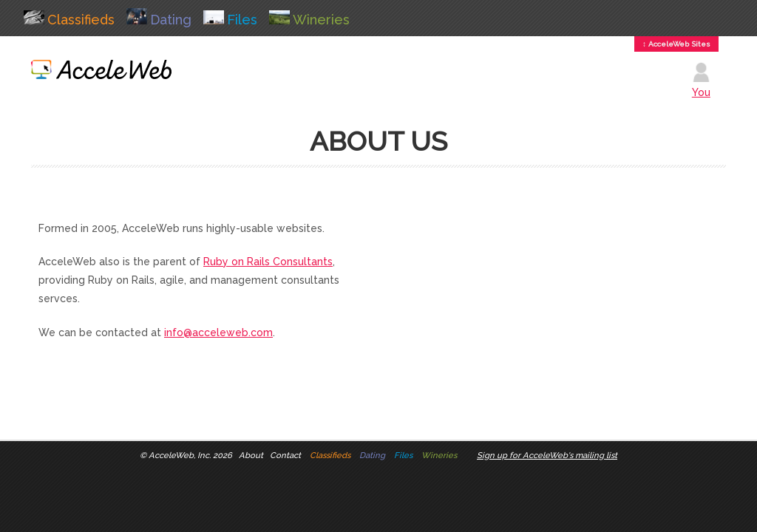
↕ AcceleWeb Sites (676, 44)
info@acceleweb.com (218, 332)
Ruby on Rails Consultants (268, 262)
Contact (285, 455)
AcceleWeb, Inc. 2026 (190, 455)
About (251, 455)
